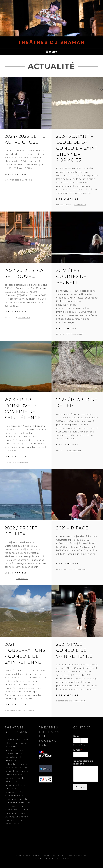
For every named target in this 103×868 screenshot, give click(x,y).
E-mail (78, 750)
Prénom (77, 745)
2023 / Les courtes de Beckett (71, 276)
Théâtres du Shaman (51, 42)
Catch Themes (61, 858)
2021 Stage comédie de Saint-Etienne (74, 650)
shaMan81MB (26, 180)
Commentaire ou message (83, 762)
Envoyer (80, 787)
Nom (77, 736)
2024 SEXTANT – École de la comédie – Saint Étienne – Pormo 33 (77, 148)
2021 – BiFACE (72, 528)
